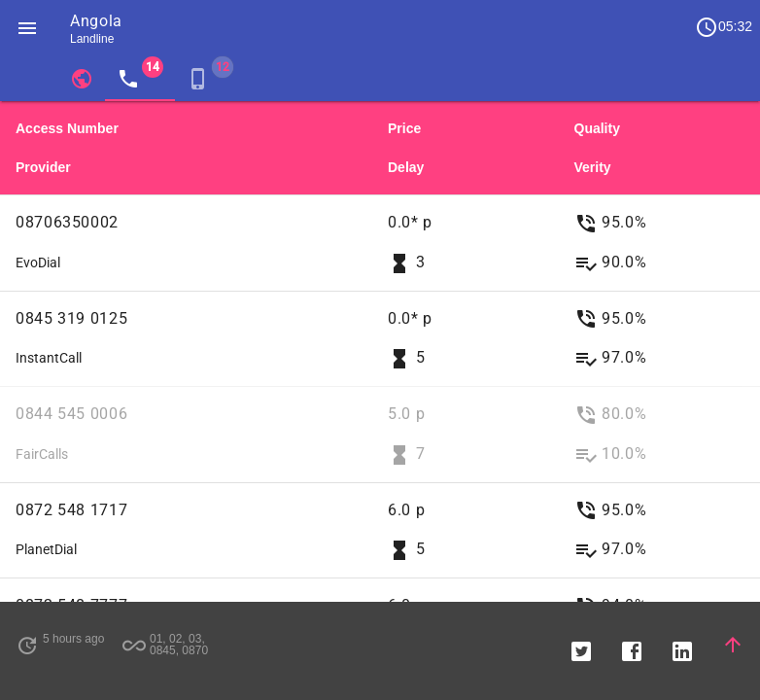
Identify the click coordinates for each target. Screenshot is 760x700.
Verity (593, 167)
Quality (597, 128)
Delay (406, 167)
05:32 (724, 27)
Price (404, 128)
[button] (27, 27)
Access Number (67, 128)
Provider (43, 167)
